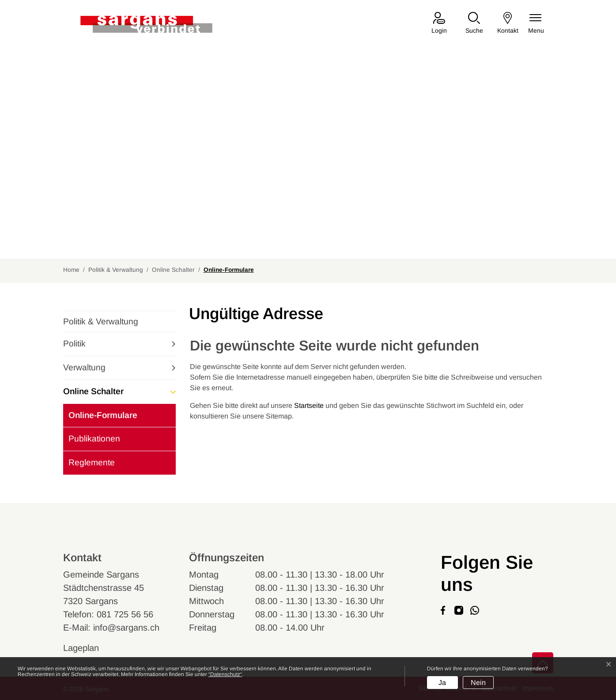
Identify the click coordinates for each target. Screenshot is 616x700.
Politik (74, 344)
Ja (442, 683)
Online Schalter (93, 391)
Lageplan (89, 648)
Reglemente (92, 462)
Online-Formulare (103, 419)
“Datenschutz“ (225, 674)
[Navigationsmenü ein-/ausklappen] (536, 24)
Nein (478, 683)
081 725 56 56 (125, 614)
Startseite (309, 405)
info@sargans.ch (126, 628)
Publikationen (94, 439)
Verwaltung (84, 367)
